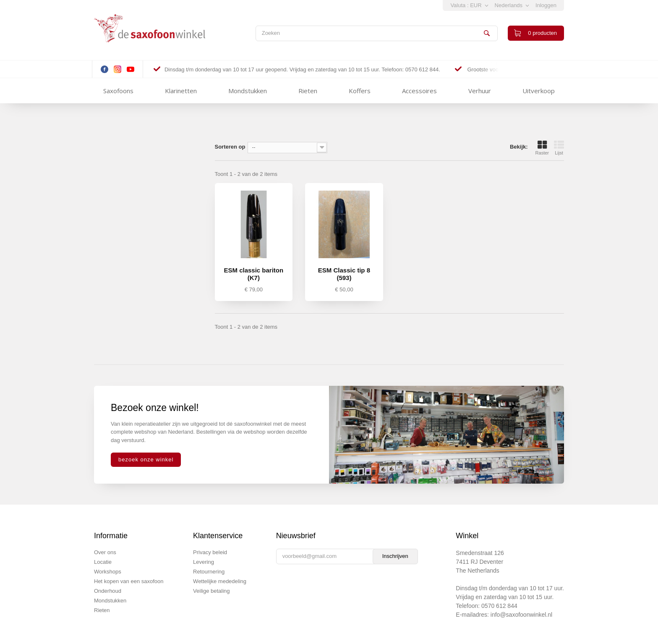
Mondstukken (248, 91)
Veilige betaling (211, 591)
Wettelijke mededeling (220, 581)
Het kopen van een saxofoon (129, 581)
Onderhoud (108, 591)
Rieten (308, 91)
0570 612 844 (499, 606)
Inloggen (546, 5)
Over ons (105, 552)
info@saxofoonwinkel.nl (521, 615)
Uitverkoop (539, 91)
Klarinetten (181, 91)
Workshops (108, 572)
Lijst (559, 148)
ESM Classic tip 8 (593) (344, 274)
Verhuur (480, 91)
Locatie (103, 562)
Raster (542, 148)
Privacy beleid (210, 552)
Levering (204, 562)
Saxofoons (118, 91)
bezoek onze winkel (146, 459)
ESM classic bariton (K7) (253, 274)
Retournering (209, 572)
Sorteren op (230, 147)
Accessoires (419, 91)
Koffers (360, 91)
